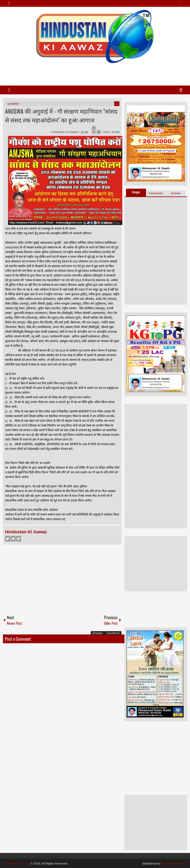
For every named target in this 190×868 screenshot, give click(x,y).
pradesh (14, 104)
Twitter (13, 539)
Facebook (8, 539)
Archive (176, 193)
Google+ (19, 539)
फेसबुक (136, 192)
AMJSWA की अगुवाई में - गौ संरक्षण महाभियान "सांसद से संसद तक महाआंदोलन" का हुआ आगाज (61, 115)
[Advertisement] (95, 73)
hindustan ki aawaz (174, 863)
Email (115, 132)
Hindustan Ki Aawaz (65, 132)
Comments (156, 193)
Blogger (98, 633)
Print (105, 132)
